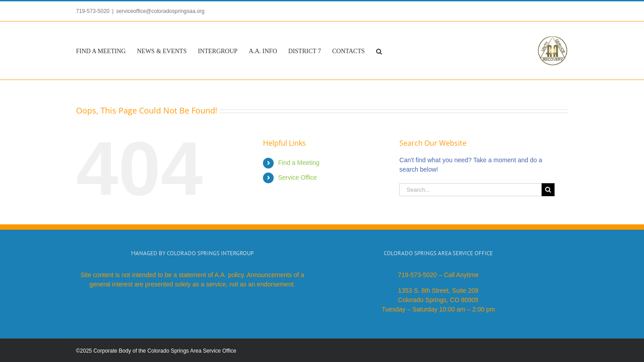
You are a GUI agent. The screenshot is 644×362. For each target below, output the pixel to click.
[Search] (548, 190)
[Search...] (470, 190)
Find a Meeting (299, 163)
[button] (379, 51)
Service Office (298, 177)
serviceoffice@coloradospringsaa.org (160, 11)
